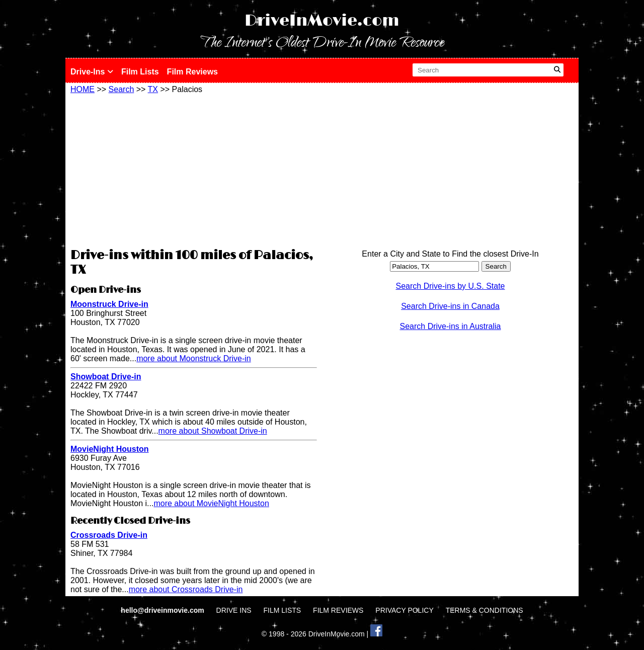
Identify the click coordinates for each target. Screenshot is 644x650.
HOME (83, 89)
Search (122, 89)
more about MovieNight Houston (211, 503)
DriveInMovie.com (322, 21)
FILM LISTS (283, 610)
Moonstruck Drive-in (109, 304)
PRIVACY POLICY (404, 610)
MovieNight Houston (110, 449)
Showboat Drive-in (106, 377)
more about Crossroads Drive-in (186, 589)
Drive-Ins (92, 72)
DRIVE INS (234, 610)
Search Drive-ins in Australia (451, 326)
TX (153, 89)
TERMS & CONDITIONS (485, 610)
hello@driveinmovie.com (163, 610)
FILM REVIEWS (338, 610)
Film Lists (140, 72)
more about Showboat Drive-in (213, 431)
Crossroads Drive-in (109, 535)
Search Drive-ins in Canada (450, 306)
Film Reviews (192, 72)
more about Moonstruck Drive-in (194, 358)
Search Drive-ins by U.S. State (451, 286)
